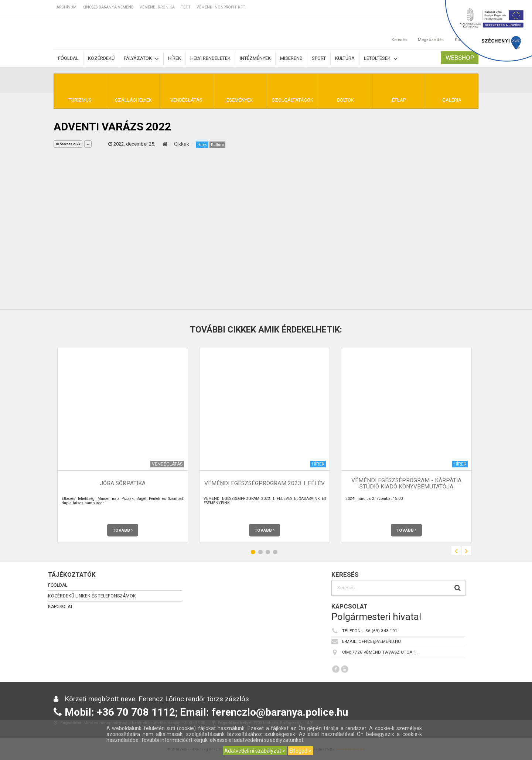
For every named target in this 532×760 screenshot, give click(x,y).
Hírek (175, 58)
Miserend (291, 58)
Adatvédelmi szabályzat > (255, 751)
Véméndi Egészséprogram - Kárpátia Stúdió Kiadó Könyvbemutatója (406, 483)
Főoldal (68, 58)
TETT (186, 7)
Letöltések (381, 59)
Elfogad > (300, 751)
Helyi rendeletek (210, 58)
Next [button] (466, 551)
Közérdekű (101, 58)
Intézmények (255, 58)
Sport (319, 58)
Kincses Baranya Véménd (108, 7)
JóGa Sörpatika (123, 483)
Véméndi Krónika (157, 7)
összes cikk (68, 144)
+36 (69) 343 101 (380, 631)
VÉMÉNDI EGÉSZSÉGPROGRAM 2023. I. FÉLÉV (265, 483)
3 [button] (268, 552)
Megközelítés (431, 32)
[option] (123, 445)
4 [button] (275, 552)
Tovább (123, 530)
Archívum (66, 7)
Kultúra (345, 58)
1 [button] (253, 552)
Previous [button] (456, 551)
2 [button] (260, 552)
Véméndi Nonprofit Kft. (221, 7)
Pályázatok (141, 59)
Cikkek (182, 144)
